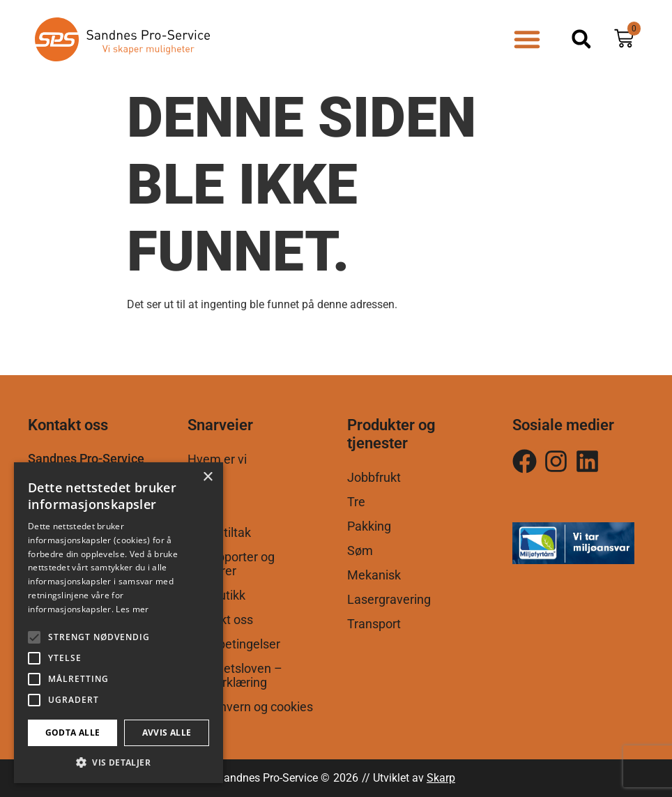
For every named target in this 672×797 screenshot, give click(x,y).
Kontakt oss (220, 620)
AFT (199, 508)
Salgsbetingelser (234, 644)
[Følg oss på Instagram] (525, 461)
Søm (360, 551)
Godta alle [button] (73, 733)
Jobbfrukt (374, 478)
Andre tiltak (219, 533)
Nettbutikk (216, 595)
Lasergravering (389, 600)
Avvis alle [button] (167, 733)
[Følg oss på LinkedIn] (587, 461)
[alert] (119, 623)
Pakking (369, 526)
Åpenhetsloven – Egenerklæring (235, 676)
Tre (356, 502)
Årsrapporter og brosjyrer (231, 564)
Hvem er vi (217, 460)
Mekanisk (374, 575)
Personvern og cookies (250, 707)
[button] (527, 39)
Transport (374, 624)
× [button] (207, 477)
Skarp (441, 778)
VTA (199, 484)
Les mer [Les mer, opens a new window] (132, 609)
